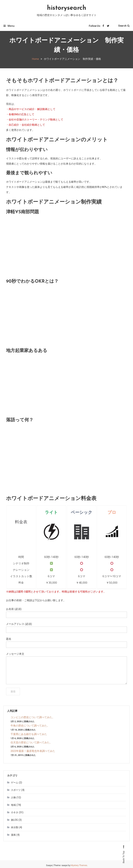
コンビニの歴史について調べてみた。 (33, 717)
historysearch (67, 8)
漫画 (13, 835)
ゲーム (15, 782)
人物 (13, 797)
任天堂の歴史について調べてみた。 (31, 743)
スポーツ (16, 790)
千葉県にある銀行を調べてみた (29, 734)
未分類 (15, 827)
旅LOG (14, 820)
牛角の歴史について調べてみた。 (30, 726)
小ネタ (15, 812)
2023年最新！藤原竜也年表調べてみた (33, 751)
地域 (13, 805)
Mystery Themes (79, 865)
